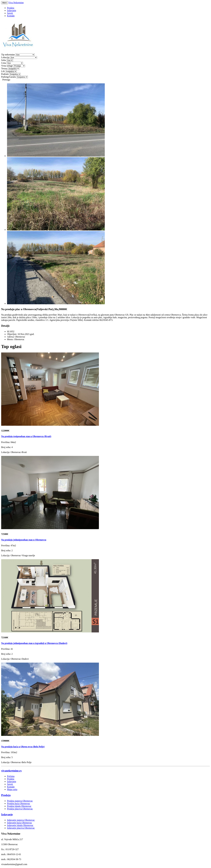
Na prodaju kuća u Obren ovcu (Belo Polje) (23, 747)
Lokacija (5, 57)
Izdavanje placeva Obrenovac (21, 828)
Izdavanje (12, 10)
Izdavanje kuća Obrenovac (20, 823)
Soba (4, 60)
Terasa (4, 68)
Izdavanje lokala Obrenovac (20, 825)
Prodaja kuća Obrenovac (19, 803)
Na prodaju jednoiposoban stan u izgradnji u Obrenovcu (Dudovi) (34, 643)
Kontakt (11, 16)
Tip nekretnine (8, 55)
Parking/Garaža (8, 77)
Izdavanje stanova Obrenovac (21, 820)
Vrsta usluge (7, 66)
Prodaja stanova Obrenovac (20, 801)
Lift (3, 71)
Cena (4, 63)
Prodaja (11, 8)
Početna (11, 776)
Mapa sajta (12, 789)
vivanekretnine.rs (11, 771)
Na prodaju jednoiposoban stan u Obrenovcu (24, 540)
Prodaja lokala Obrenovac (19, 806)
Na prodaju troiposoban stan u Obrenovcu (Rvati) (26, 436)
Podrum (5, 74)
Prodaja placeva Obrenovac (20, 809)
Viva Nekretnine (16, 3)
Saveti (10, 13)
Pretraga (6, 80)
